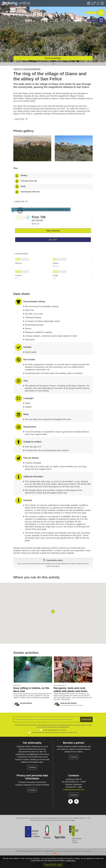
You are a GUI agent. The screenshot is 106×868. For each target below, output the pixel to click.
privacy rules (80, 725)
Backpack (102, 3)
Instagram (76, 801)
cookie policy (72, 732)
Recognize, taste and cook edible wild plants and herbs (71, 690)
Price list (35, 224)
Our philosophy (32, 743)
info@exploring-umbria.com (74, 790)
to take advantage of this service (54, 730)
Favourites (98, 3)
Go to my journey (53, 58)
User (93, 3)
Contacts (74, 775)
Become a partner (74, 743)
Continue (32, 767)
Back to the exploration (27, 69)
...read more (19, 119)
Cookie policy (86, 851)
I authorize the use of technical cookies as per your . (54, 732)
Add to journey (53, 231)
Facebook (70, 801)
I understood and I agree (53, 865)
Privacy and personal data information (32, 777)
